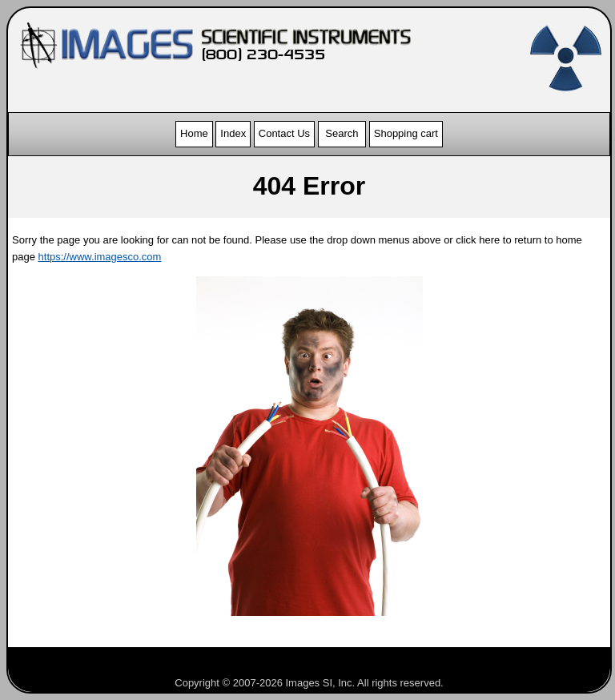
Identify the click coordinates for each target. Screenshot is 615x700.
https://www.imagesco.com (100, 257)
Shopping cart (406, 133)
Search (342, 133)
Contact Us (284, 133)
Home (194, 133)
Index (233, 133)
